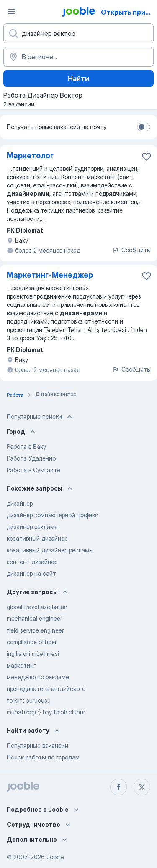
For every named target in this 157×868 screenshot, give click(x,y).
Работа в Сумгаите (33, 470)
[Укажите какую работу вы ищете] (78, 33)
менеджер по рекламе (38, 677)
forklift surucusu (29, 700)
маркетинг (21, 665)
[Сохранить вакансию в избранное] (147, 276)
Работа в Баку (26, 447)
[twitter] (142, 787)
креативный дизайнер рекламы (50, 550)
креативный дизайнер (37, 538)
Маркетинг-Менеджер (50, 275)
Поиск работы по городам (43, 757)
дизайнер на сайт (31, 573)
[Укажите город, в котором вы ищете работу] (78, 57)
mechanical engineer (34, 619)
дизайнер (20, 503)
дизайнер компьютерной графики (53, 515)
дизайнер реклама (32, 527)
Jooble (55, 857)
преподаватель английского (46, 689)
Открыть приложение (128, 12)
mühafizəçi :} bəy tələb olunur (46, 712)
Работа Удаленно (31, 458)
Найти (78, 78)
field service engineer (35, 630)
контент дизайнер (32, 562)
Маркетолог (30, 156)
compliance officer (32, 642)
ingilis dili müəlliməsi (33, 654)
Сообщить (131, 250)
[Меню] (12, 12)
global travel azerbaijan (37, 607)
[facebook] (118, 787)
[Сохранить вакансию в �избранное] (147, 157)
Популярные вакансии (37, 745)
